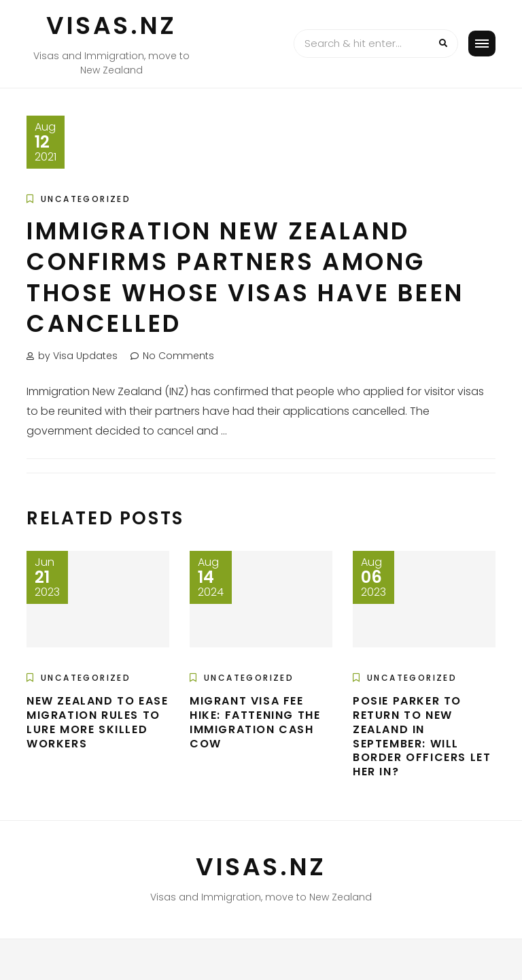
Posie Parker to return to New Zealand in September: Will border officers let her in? (422, 736)
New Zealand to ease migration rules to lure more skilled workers (97, 722)
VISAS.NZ (111, 26)
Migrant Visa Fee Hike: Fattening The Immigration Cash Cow (255, 722)
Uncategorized (86, 199)
